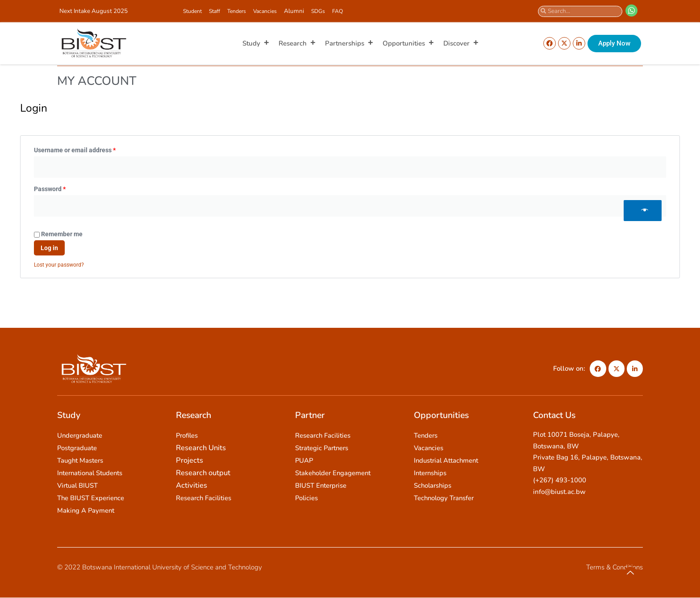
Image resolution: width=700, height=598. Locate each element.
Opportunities (408, 43)
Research (297, 43)
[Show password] (642, 211)
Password (62, 188)
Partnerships (349, 43)
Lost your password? (59, 265)
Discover (461, 43)
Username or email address (87, 149)
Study (256, 43)
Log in (49, 248)
